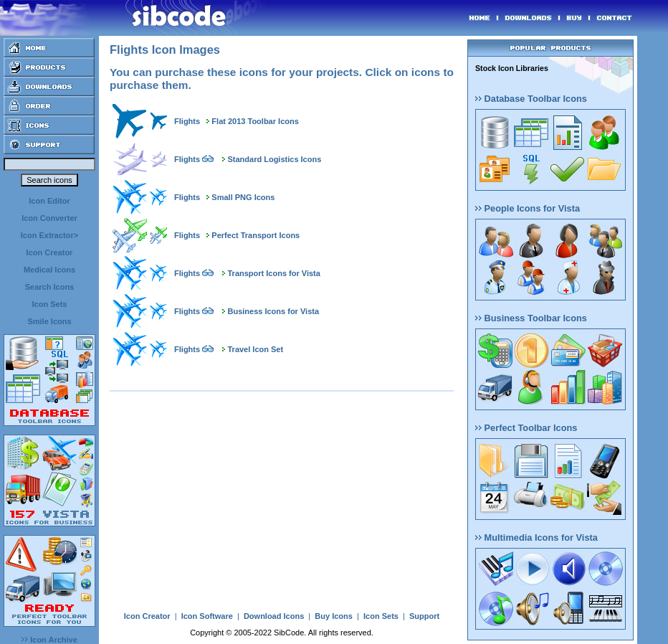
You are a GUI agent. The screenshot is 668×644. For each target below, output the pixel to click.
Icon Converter (49, 218)
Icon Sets (50, 304)
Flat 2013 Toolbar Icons (255, 121)
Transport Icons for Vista (273, 273)
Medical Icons (49, 270)
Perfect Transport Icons (256, 235)
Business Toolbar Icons (531, 318)
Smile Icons (49, 321)
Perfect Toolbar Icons (526, 428)
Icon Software (207, 616)
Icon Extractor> (49, 235)
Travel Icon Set (255, 349)
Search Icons (49, 287)
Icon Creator (50, 252)
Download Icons (274, 616)
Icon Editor (49, 201)
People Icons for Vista (528, 208)
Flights (187, 121)
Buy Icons (334, 616)
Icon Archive (49, 640)
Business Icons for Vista (273, 311)
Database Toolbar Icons (531, 99)
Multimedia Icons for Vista (536, 538)
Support (424, 616)
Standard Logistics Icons (274, 159)
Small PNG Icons (243, 197)
